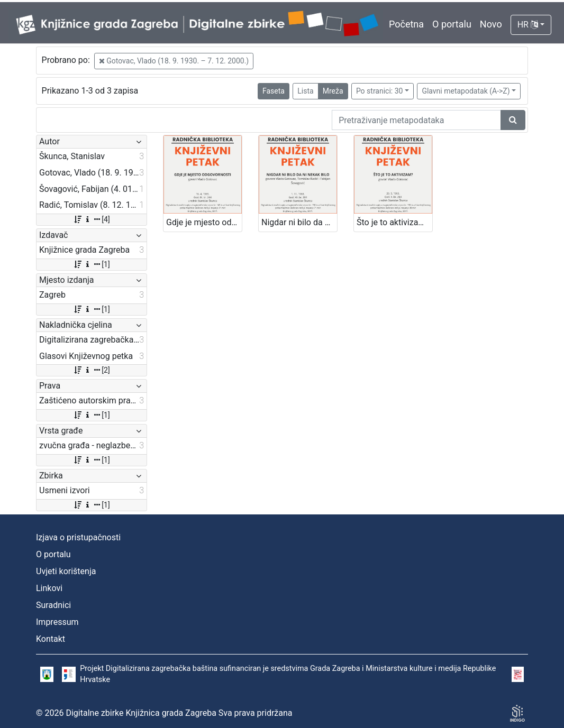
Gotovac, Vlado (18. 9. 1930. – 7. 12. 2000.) (174, 61)
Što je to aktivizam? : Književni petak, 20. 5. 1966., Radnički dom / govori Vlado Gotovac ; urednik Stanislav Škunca (394, 222)
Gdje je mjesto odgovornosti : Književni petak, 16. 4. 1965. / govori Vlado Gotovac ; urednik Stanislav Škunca (204, 222)
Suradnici (53, 605)
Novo (491, 24)
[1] (91, 264)
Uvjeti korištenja (66, 571)
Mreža (333, 91)
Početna (406, 24)
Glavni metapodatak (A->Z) (466, 91)
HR (528, 25)
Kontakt (51, 639)
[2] (91, 370)
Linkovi (49, 588)
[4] (91, 219)
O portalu (452, 24)
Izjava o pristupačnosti (78, 537)
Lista (305, 91)
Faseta (274, 91)
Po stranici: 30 (380, 91)
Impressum (57, 622)
